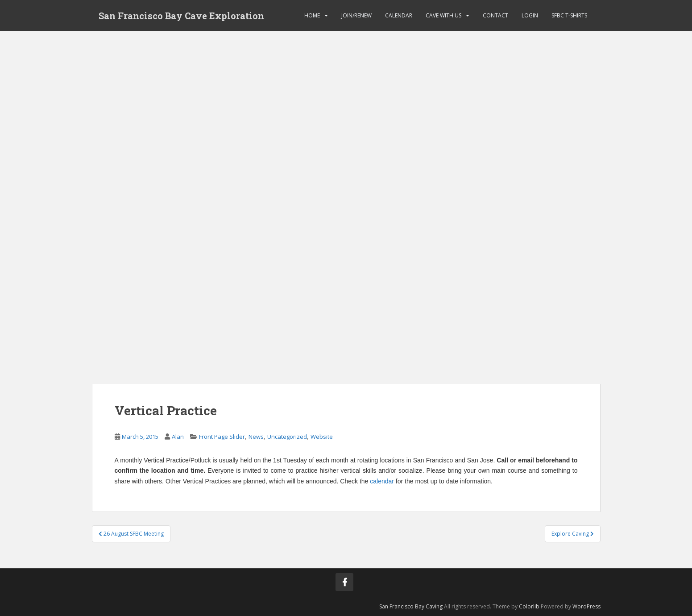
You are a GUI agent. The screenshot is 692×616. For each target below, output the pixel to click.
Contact (495, 15)
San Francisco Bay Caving (411, 606)
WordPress (586, 606)
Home (312, 15)
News (256, 437)
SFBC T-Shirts (569, 15)
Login (530, 15)
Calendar (399, 15)
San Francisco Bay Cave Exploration (181, 16)
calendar (382, 481)
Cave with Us (443, 15)
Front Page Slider (222, 437)
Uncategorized (287, 437)
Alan (178, 437)
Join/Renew (356, 15)
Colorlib (529, 606)
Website (322, 437)
